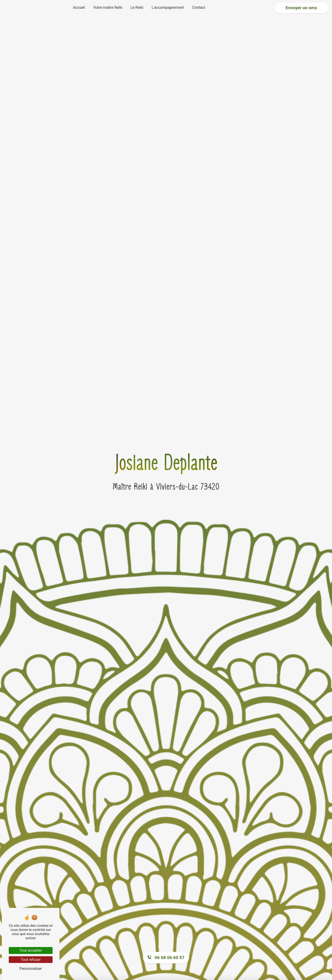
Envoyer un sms (301, 8)
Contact (199, 7)
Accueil (79, 7)
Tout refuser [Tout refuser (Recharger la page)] (31, 960)
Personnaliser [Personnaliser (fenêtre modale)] (31, 969)
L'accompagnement (168, 7)
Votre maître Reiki (108, 7)
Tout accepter (31, 950)
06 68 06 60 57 (166, 958)
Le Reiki (137, 7)
